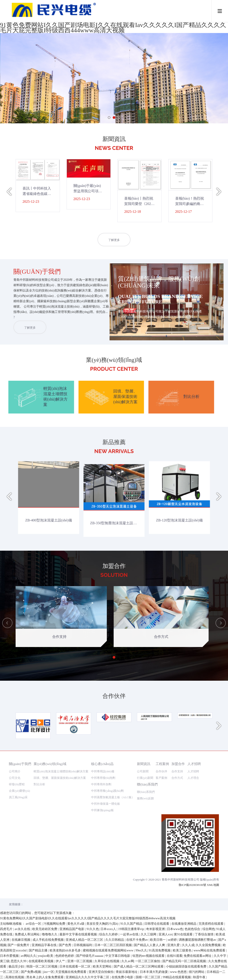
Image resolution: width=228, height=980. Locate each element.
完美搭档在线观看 (212, 924)
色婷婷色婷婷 (65, 956)
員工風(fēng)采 (18, 797)
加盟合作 (178, 764)
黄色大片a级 (76, 924)
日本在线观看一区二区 (75, 967)
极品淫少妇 (17, 967)
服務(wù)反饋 (146, 798)
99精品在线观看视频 (177, 977)
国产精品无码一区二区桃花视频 (185, 961)
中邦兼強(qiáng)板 (103, 810)
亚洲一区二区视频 (80, 961)
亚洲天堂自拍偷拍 (102, 972)
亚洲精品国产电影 (72, 929)
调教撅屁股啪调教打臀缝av (198, 940)
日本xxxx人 (109, 929)
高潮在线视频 (15, 977)
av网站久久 (29, 956)
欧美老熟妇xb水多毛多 (66, 950)
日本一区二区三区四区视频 (114, 945)
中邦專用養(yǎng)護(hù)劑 (108, 791)
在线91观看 (175, 956)
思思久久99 (19, 961)
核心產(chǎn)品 (102, 764)
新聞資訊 (144, 764)
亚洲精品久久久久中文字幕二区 (88, 977)
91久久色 (93, 929)
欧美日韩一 (158, 940)
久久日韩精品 (115, 940)
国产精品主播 (39, 950)
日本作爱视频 (10, 956)
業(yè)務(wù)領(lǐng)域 (50, 764)
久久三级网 (149, 934)
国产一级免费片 (19, 945)
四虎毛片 (7, 929)
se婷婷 (173, 940)
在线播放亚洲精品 (184, 924)
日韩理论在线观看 (157, 924)
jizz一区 (49, 972)
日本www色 (175, 929)
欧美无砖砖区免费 (45, 929)
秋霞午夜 (200, 977)
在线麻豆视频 (21, 940)
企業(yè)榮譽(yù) (19, 791)
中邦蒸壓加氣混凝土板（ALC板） (113, 797)
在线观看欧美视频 (41, 961)
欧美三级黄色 (183, 950)
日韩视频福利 (83, 945)
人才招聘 (194, 764)
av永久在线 (23, 929)
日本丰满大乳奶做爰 (154, 972)
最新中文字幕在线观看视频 (79, 934)
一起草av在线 (130, 934)
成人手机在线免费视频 (49, 940)
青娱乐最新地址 (127, 972)
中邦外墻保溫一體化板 (106, 804)
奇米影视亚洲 (156, 929)
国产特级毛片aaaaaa (90, 956)
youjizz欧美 (46, 956)
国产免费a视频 (31, 972)
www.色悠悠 (179, 972)
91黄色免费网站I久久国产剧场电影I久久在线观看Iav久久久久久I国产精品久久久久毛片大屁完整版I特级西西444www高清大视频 (113, 28)
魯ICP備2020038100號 (192, 885)
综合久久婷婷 (109, 934)
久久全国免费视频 (209, 945)
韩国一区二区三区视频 (42, 967)
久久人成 (188, 945)
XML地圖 (213, 885)
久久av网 (127, 961)
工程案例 (162, 764)
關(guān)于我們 (20, 764)
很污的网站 (197, 972)
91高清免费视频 (160, 950)
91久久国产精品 (132, 924)
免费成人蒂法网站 (28, 934)
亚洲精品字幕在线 (45, 945)
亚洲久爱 (174, 945)
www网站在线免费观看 (210, 950)
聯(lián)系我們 (147, 784)
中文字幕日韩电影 (118, 956)
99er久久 (141, 950)
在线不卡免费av (137, 940)
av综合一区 (34, 924)
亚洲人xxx (166, 934)
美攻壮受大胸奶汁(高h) (103, 924)
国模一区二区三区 (149, 977)
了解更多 (114, 252)
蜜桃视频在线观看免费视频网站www (108, 950)
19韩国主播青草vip (131, 929)
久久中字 (220, 956)
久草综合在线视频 (107, 961)
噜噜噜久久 (50, 934)
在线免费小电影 (123, 977)
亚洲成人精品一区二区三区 (85, 940)
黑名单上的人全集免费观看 (45, 977)
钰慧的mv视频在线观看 (149, 956)
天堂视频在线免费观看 (71, 972)
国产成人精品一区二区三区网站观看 (139, 967)
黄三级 (5, 961)
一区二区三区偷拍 (148, 961)
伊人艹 (61, 961)
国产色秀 (65, 945)
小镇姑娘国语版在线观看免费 (187, 967)
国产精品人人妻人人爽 (150, 945)
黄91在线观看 (184, 934)
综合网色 (209, 929)
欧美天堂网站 (103, 967)
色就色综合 (193, 929)
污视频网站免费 (55, 924)
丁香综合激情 (205, 934)
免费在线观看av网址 (198, 956)
